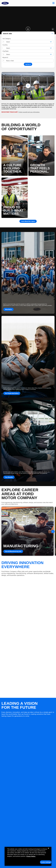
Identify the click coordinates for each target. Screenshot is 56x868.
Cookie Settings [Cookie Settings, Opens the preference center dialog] (46, 862)
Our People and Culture (12, 393)
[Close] (48, 850)
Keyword (5, 57)
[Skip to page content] (28, 29)
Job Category (7, 39)
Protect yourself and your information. (29, 112)
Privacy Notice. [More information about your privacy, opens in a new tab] (31, 856)
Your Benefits (9, 477)
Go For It (28, 64)
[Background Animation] (28, 20)
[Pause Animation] (53, 29)
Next (53, 531)
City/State (5, 51)
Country (5, 45)
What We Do (8, 309)
